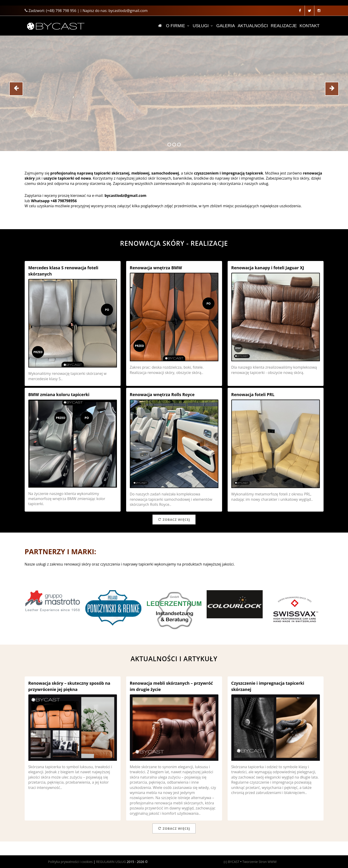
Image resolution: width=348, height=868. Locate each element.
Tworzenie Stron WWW (260, 862)
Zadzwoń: (51, 11)
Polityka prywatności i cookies (70, 862)
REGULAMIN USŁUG (111, 862)
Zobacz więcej (174, 519)
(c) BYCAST (232, 862)
